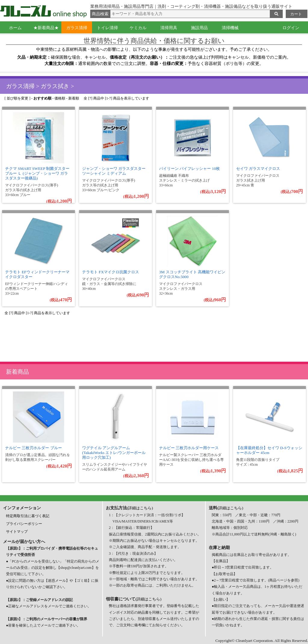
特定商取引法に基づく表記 (28, 516)
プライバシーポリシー (24, 524)
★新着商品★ (46, 28)
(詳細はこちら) (140, 508)
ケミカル (138, 28)
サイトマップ (17, 532)
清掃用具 (169, 28)
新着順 (74, 98)
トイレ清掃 (107, 28)
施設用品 (199, 28)
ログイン (291, 28)
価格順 (60, 98)
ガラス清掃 (77, 28)
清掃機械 (230, 28)
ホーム (15, 28)
